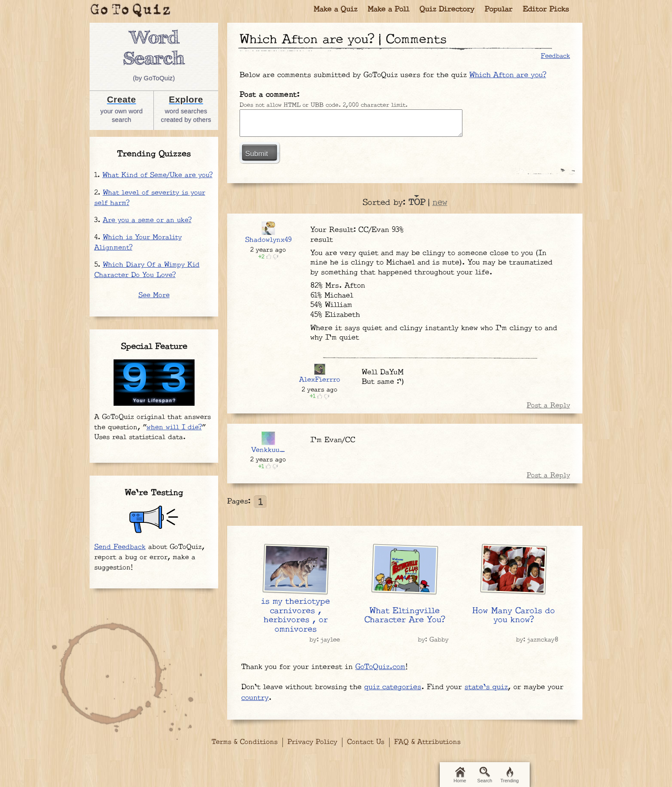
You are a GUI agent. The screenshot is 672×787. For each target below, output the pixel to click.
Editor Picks (546, 10)
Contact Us (366, 742)
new (440, 202)
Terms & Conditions (245, 742)
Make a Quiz (336, 10)
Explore (186, 99)
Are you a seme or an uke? (147, 220)
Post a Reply (548, 406)
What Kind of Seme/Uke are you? (157, 175)
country (255, 698)
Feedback (555, 56)
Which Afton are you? (508, 75)
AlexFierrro (320, 380)
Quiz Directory (447, 10)
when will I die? (174, 427)
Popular (499, 10)
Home (460, 775)
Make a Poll (388, 10)
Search (485, 775)
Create (122, 99)
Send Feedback (120, 547)
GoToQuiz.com (380, 667)
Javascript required (351, 123)
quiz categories (393, 687)
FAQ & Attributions (427, 742)
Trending (509, 775)
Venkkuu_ (268, 450)
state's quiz (486, 687)
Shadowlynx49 (268, 240)
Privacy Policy (312, 742)
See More (154, 295)
